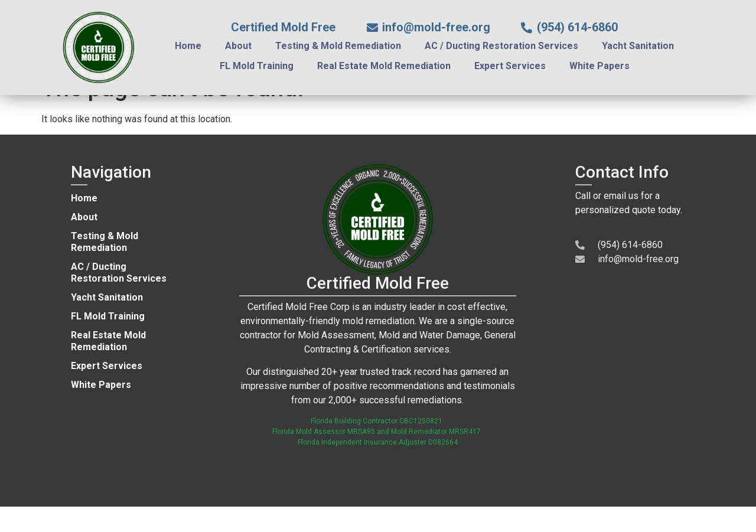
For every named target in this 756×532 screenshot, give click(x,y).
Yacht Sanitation (638, 46)
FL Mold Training (257, 66)
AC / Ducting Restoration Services (501, 46)
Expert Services (510, 66)
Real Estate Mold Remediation (384, 66)
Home (188, 46)
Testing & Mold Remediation (338, 46)
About (238, 46)
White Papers (599, 66)
